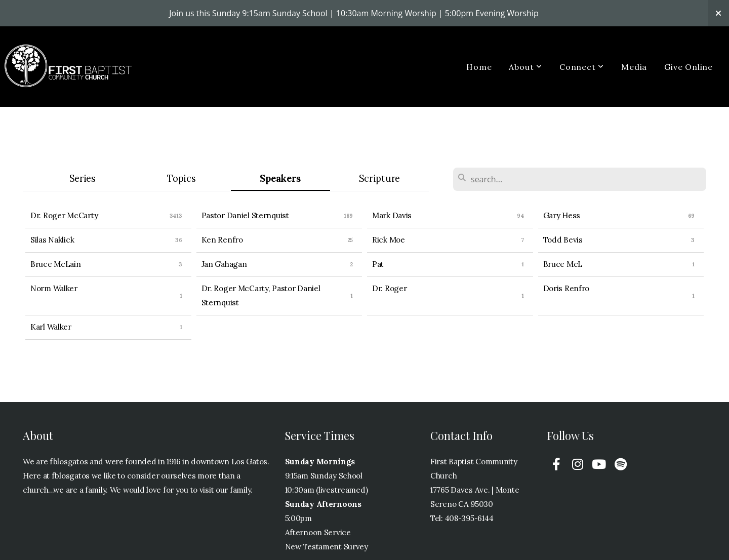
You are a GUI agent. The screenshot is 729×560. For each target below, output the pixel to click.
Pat (378, 264)
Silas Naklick (52, 240)
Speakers (280, 178)
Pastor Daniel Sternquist (245, 215)
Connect (582, 67)
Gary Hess (562, 215)
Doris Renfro (566, 288)
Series (83, 178)
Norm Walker (54, 288)
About (525, 67)
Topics (181, 178)
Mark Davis (392, 215)
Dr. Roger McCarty (64, 215)
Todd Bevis (563, 240)
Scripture (379, 178)
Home (479, 67)
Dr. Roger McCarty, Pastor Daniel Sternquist (261, 295)
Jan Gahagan (224, 264)
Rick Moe (389, 240)
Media (634, 67)
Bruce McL (563, 264)
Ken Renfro (222, 240)
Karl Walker (51, 327)
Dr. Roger (389, 288)
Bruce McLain (56, 264)
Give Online (688, 67)
